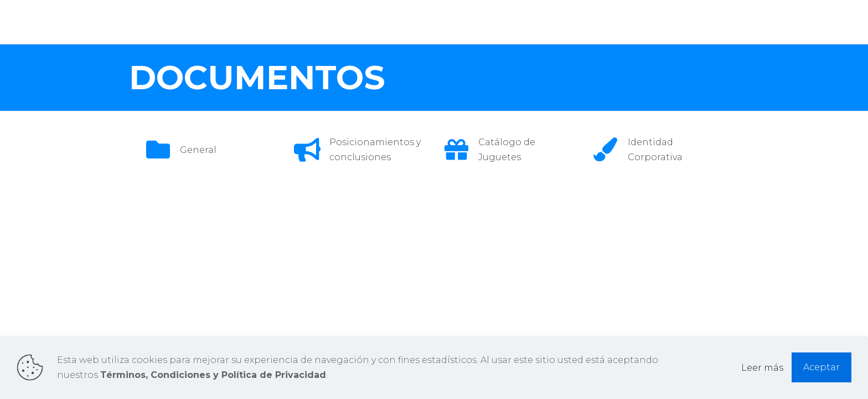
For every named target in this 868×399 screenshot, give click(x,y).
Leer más (762, 368)
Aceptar (821, 367)
